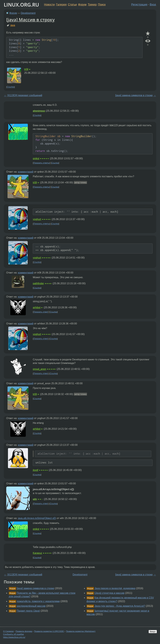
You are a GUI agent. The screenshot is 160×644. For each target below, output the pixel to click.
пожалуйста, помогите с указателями (38, 601)
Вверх (153, 632)
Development (28, 13)
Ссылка (11, 87)
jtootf (36, 470)
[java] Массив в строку (30, 20)
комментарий (26, 172)
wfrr (35, 499)
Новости (49, 5)
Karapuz (37, 553)
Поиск (102, 5)
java (13, 25)
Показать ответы (41, 163)
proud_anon (39, 369)
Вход (153, 5)
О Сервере (8, 631)
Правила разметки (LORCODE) (49, 631)
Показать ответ (41, 312)
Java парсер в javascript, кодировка (115, 588)
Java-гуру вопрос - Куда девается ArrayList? (120, 606)
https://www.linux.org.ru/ (14, 637)
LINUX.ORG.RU (21, 5)
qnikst (36, 158)
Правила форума (24, 631)
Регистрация (139, 5)
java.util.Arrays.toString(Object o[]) (37, 518)
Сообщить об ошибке (14, 634)
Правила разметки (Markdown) (81, 631)
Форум (82, 5)
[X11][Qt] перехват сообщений (25, 95)
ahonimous (39, 111)
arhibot (37, 307)
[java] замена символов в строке (134, 95)
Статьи (72, 5)
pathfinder (38, 283)
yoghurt (37, 219)
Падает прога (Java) (28, 611)
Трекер (92, 5)
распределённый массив (31, 606)
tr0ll (26, 69)
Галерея (61, 5)
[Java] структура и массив (109, 593)
